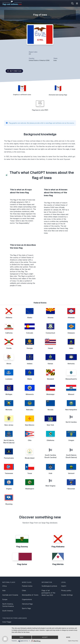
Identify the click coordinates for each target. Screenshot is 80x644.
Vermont (71, 473)
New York (50, 425)
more (68, 637)
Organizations (27, 599)
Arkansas (71, 318)
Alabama (9, 318)
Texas (30, 473)
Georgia (30, 348)
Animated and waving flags (58, 95)
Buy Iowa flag (14, 71)
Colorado (30, 333)
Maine (30, 379)
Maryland (50, 379)
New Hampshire (71, 410)
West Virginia (50, 486)
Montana (9, 410)
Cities (24, 590)
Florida (9, 348)
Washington (30, 489)
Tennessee (9, 473)
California (9, 333)
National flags (9, 582)
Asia (4, 590)
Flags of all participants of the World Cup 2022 (48, 593)
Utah (50, 473)
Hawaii (50, 348)
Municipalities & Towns (30, 595)
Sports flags (26, 608)
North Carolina (71, 422)
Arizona (50, 318)
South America (8, 611)
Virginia (9, 489)
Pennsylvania (9, 458)
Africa (4, 586)
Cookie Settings (67, 595)
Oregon (71, 440)
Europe (5, 599)
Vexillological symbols (49, 586)
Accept (45, 637)
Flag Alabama (58, 547)
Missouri (71, 394)
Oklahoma (50, 440)
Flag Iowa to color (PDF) (40, 110)
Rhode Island (30, 458)
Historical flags (27, 604)
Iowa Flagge (7, 622)
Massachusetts (71, 379)
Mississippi (50, 394)
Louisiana (9, 379)
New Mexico (30, 425)
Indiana (30, 364)
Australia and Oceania (10, 595)
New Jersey (9, 425)
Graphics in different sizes (22, 95)
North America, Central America (8, 605)
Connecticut (50, 333)
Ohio (30, 440)
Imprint (64, 586)
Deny (22, 637)
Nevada (50, 410)
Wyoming (9, 504)
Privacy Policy (75, 641)
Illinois (9, 364)
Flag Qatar (22, 564)
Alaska (30, 318)
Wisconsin (71, 489)
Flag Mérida (58, 564)
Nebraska (30, 410)
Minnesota (30, 394)
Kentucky (71, 364)
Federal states (27, 586)
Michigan (9, 394)
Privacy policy (66, 590)
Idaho (71, 348)
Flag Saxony (22, 547)
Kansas (50, 364)
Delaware (71, 333)
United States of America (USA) (39, 60)
